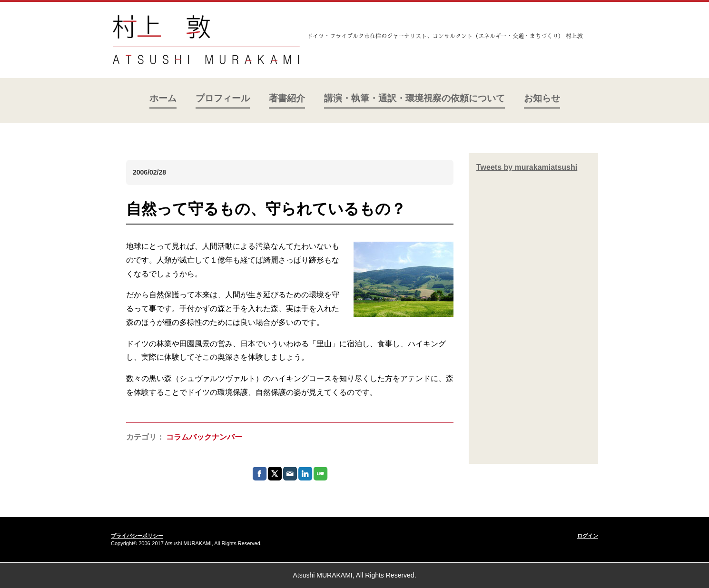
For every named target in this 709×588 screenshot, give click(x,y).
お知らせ (542, 98)
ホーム (163, 98)
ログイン (588, 536)
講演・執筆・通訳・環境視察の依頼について (414, 98)
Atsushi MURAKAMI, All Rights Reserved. (354, 575)
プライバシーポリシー (137, 536)
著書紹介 (287, 98)
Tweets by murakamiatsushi (527, 167)
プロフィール (223, 98)
